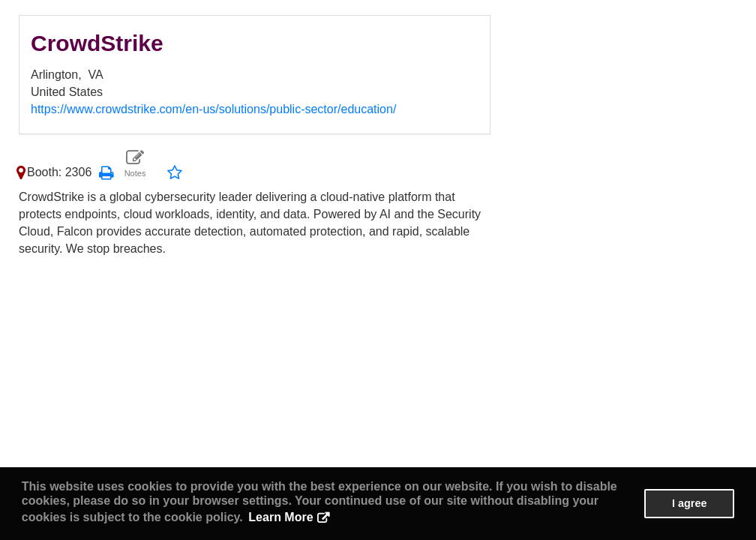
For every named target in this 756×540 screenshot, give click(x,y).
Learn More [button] (280, 517)
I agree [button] (689, 503)
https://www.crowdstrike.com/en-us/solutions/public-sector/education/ (213, 109)
